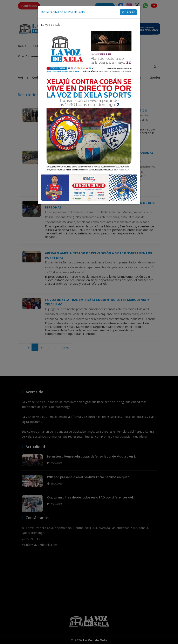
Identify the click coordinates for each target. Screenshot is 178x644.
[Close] (128, 12)
